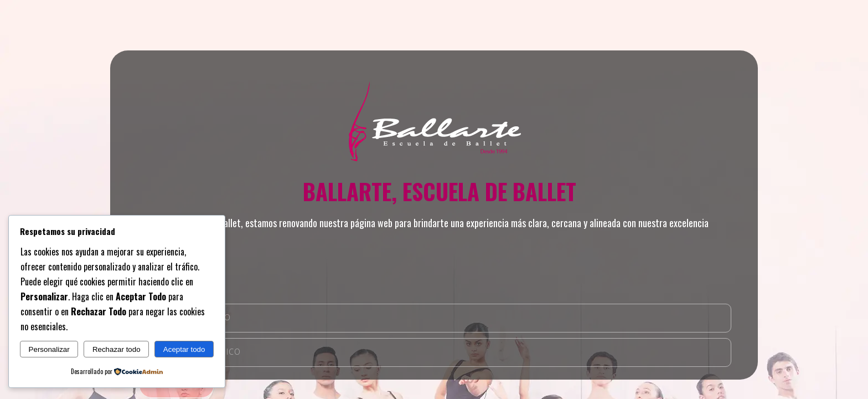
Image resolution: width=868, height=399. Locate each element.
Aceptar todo (184, 349)
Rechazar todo (117, 349)
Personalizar (49, 349)
